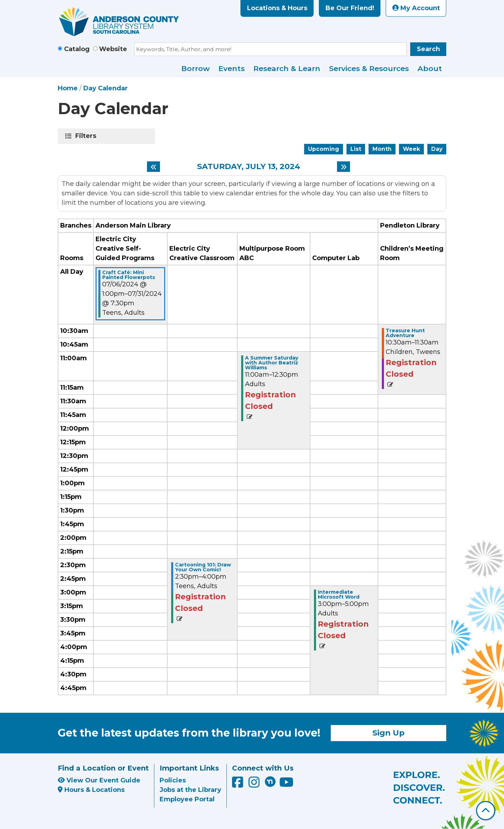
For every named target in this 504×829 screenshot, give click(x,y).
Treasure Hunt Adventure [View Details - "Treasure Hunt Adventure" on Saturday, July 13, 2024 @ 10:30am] (405, 333)
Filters (87, 136)
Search (428, 49)
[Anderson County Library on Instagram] (255, 785)
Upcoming (324, 149)
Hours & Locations (91, 790)
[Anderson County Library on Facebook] (239, 785)
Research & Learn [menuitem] (287, 68)
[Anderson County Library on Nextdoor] (270, 781)
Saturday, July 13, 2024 (249, 167)
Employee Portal (187, 799)
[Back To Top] (486, 811)
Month (382, 149)
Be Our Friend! (350, 8)
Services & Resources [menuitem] (369, 68)
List (356, 149)
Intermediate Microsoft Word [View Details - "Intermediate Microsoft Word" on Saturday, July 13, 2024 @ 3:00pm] (339, 594)
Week (411, 149)
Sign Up (388, 733)
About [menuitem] (430, 68)
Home (68, 88)
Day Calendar (106, 88)
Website (113, 49)
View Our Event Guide (99, 780)
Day (437, 149)
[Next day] (344, 167)
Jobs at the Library (190, 790)
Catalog (77, 49)
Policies (173, 780)
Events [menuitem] (232, 68)
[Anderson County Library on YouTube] (286, 785)
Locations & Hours (277, 8)
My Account (416, 8)
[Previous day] (153, 167)
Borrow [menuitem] (195, 68)
